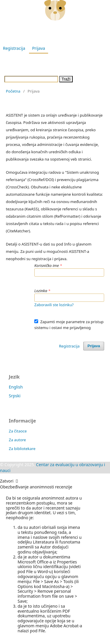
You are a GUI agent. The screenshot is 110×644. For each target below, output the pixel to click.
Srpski (15, 396)
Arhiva (81, 59)
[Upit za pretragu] (31, 79)
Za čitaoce (18, 431)
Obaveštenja (57, 70)
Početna (13, 91)
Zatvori (9, 481)
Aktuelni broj (53, 59)
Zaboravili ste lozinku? (54, 305)
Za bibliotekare (22, 449)
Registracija (14, 48)
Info (83, 70)
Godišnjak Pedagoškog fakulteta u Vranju (54, 32)
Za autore (17, 440)
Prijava (38, 48)
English (16, 387)
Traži (66, 79)
